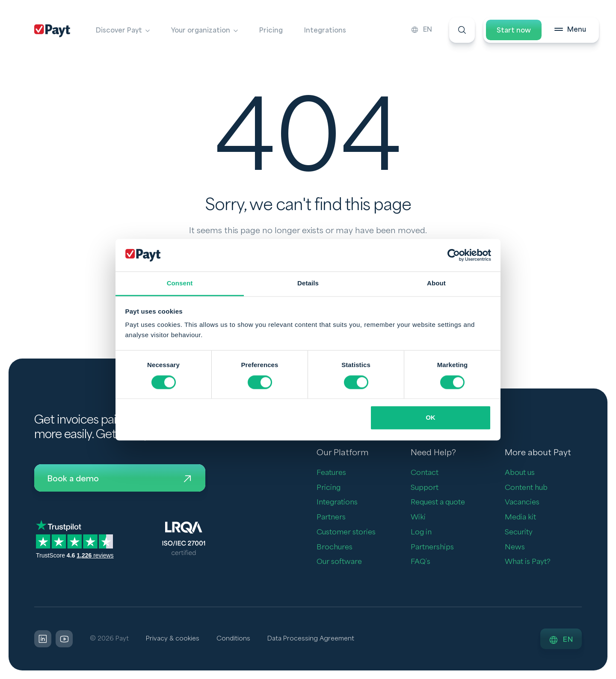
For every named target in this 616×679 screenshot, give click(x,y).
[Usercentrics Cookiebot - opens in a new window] (454, 255)
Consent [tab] (180, 283)
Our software (339, 562)
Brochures (335, 547)
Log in (421, 532)
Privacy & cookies (173, 639)
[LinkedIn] (43, 639)
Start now (514, 30)
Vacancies (522, 502)
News (515, 547)
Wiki (418, 517)
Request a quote (438, 502)
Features (331, 473)
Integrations (325, 30)
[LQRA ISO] (184, 538)
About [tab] (436, 283)
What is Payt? (528, 562)
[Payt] (52, 31)
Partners (331, 517)
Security (519, 532)
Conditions (233, 639)
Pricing (271, 30)
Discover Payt (119, 30)
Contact (425, 473)
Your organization (201, 30)
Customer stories (346, 532)
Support (425, 488)
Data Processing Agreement (311, 639)
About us (520, 473)
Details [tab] (308, 283)
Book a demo (120, 479)
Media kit (520, 517)
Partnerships (432, 547)
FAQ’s (421, 562)
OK (431, 418)
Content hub (526, 488)
